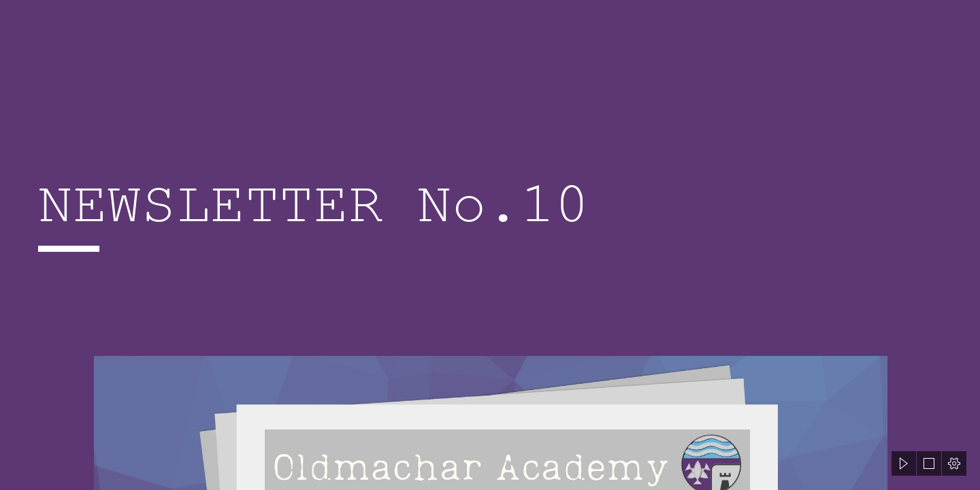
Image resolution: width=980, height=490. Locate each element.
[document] (490, 245)
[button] (904, 463)
